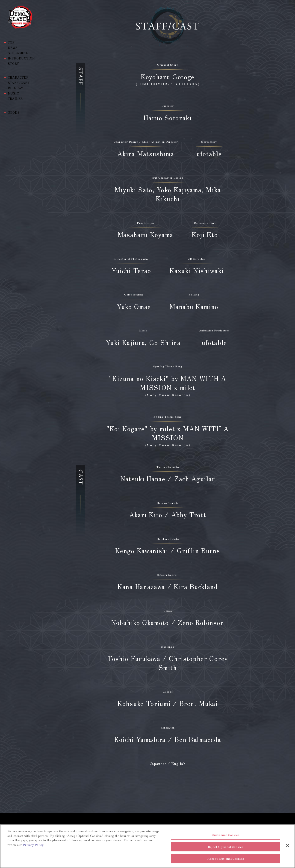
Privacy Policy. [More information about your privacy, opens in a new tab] (34, 845)
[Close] (288, 846)
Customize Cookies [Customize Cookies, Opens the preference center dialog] (226, 835)
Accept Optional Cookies (226, 859)
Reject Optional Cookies (226, 847)
